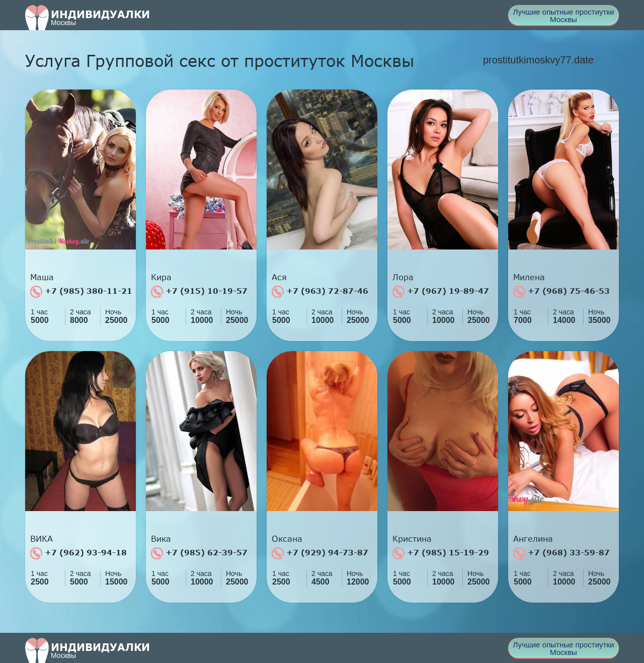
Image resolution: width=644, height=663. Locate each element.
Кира (161, 277)
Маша (42, 277)
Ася (279, 277)
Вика (161, 539)
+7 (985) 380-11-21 (81, 292)
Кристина (412, 539)
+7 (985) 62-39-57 (199, 553)
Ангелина (533, 539)
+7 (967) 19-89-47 (441, 292)
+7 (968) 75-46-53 (561, 292)
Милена (529, 277)
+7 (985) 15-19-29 (441, 553)
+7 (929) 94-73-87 (320, 553)
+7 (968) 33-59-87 (561, 553)
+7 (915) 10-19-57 (199, 292)
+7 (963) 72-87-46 (320, 292)
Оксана (287, 539)
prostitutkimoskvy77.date (538, 60)
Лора (403, 277)
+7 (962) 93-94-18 (78, 553)
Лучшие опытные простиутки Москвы (564, 16)
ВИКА (42, 539)
